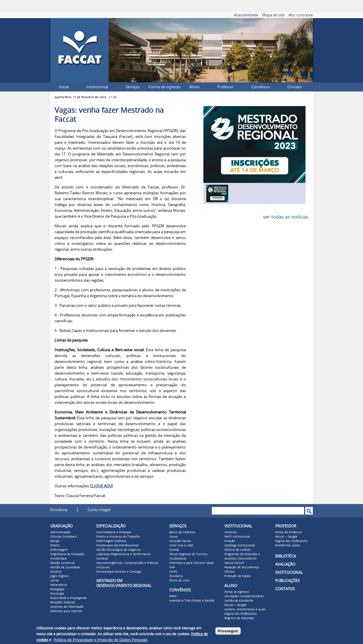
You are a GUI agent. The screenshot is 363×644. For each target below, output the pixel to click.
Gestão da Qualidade (65, 567)
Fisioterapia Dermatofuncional (118, 546)
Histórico (231, 532)
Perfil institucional (237, 537)
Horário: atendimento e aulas (245, 610)
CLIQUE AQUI (101, 486)
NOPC (173, 572)
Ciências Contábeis (63, 537)
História (56, 572)
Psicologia (57, 594)
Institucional (97, 87)
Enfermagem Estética (111, 541)
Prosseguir (228, 631)
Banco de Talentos (182, 532)
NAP (172, 567)
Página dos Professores (241, 614)
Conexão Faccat (180, 541)
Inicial (64, 87)
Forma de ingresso (165, 87)
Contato (295, 87)
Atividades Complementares (244, 596)
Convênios (260, 87)
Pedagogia (57, 589)
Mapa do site (273, 15)
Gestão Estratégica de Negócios (119, 550)
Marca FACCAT (234, 563)
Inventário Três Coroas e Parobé (192, 601)
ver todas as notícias (286, 217)
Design (55, 541)
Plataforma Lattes (288, 546)
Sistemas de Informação (67, 607)
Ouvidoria (59, 510)
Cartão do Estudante (239, 601)
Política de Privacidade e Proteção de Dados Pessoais (100, 640)
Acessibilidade (246, 15)
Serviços (133, 87)
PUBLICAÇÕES (287, 581)
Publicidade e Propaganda (68, 598)
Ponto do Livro (179, 581)
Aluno (194, 87)
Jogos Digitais (60, 576)
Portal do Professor (289, 532)
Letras (55, 581)
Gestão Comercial (63, 563)
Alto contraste (301, 15)
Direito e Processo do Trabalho (118, 537)
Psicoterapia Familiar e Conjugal (119, 572)
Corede (174, 550)
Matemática (59, 585)
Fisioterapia (59, 559)
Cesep (173, 537)
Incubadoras (178, 559)
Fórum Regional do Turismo (188, 554)
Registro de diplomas (239, 618)
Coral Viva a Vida (181, 546)
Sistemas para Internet (66, 611)
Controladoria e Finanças (114, 532)
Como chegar (99, 510)
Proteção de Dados (238, 576)
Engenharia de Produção (67, 554)
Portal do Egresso (237, 592)
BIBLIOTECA (286, 556)
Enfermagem (59, 550)
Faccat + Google (235, 605)
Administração (60, 532)
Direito (55, 546)
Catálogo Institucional (240, 546)
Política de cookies (238, 550)
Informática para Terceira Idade (192, 563)
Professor (225, 87)
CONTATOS (285, 589)
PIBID (173, 596)
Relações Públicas (63, 603)
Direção (230, 541)
